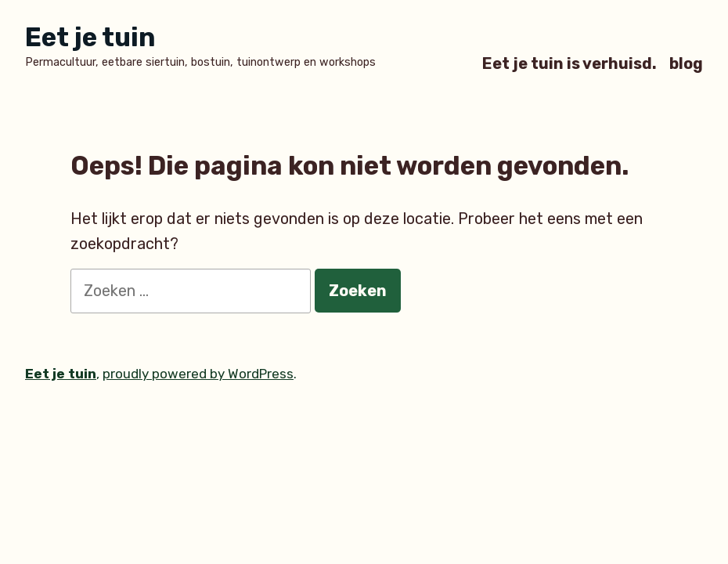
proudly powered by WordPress (198, 374)
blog (686, 63)
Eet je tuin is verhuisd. (569, 63)
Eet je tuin (90, 37)
